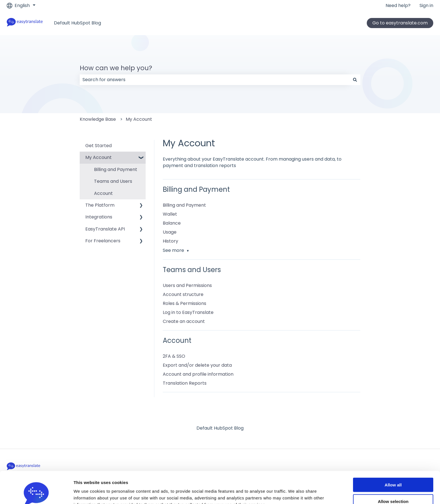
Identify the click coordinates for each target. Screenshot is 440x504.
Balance (172, 223)
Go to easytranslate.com (400, 23)
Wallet (170, 214)
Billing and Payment (184, 205)
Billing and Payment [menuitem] (116, 169)
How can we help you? (116, 68)
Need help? (398, 6)
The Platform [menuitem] (100, 205)
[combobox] (215, 80)
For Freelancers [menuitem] (103, 241)
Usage (170, 232)
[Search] (355, 80)
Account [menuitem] (103, 193)
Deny (393, 488)
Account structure (183, 294)
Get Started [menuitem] (98, 146)
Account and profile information (198, 374)
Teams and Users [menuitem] (113, 181)
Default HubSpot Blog (77, 23)
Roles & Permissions (185, 303)
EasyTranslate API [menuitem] (105, 229)
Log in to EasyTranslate (188, 312)
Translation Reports (185, 383)
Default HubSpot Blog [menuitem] (220, 428)
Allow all (393, 455)
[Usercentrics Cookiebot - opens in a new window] (36, 493)
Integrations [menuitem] (99, 217)
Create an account (184, 321)
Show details (295, 493)
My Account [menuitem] (98, 157)
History (170, 241)
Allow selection (393, 471)
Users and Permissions (187, 285)
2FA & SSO (174, 356)
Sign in (426, 6)
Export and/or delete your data (197, 365)
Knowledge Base (98, 119)
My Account (139, 119)
